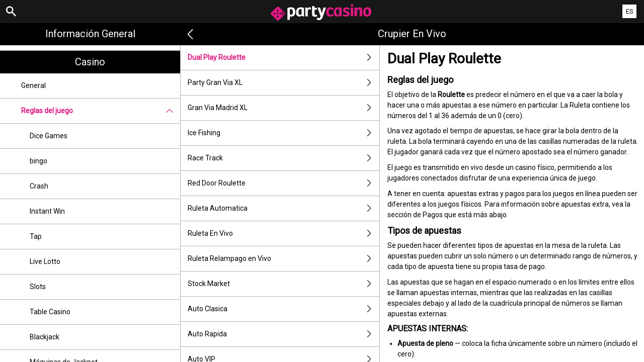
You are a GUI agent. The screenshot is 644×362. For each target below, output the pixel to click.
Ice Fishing (284, 133)
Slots (38, 287)
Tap (36, 236)
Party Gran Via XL (284, 83)
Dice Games (49, 136)
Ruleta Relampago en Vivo (284, 259)
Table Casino (50, 312)
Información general (90, 34)
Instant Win (47, 211)
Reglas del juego (101, 111)
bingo (38, 161)
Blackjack (45, 337)
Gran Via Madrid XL (284, 108)
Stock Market (284, 284)
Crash (39, 186)
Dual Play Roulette (284, 58)
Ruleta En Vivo (284, 234)
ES (630, 11)
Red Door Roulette (284, 183)
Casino (90, 62)
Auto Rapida (284, 334)
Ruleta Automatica (284, 208)
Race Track (284, 158)
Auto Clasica (284, 309)
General (33, 85)
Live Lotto (45, 261)
